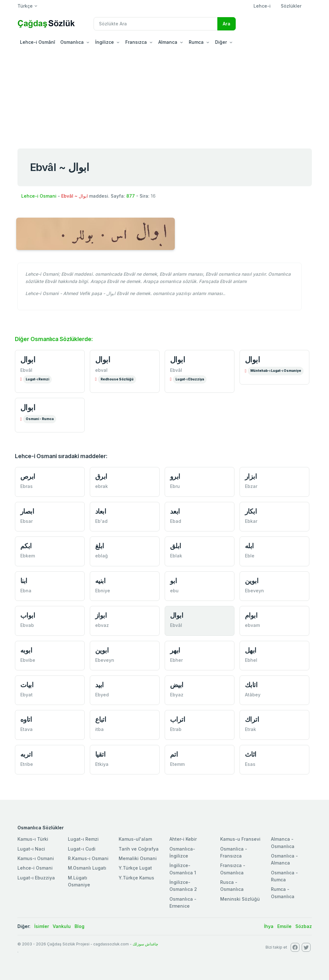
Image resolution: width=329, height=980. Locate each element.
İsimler (42, 926)
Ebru (175, 486)
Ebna (26, 591)
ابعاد (101, 511)
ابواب (28, 615)
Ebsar (26, 521)
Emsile (284, 926)
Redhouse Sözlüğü (117, 379)
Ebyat (26, 695)
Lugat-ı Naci (31, 849)
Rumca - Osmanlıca (283, 893)
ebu (174, 591)
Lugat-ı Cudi (82, 849)
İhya (269, 926)
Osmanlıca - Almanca (284, 859)
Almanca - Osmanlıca (283, 842)
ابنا (24, 581)
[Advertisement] (164, 96)
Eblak (176, 556)
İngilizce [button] (105, 42)
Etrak (250, 729)
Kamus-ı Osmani (36, 858)
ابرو (175, 476)
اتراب (178, 719)
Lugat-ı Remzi (37, 379)
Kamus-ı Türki (33, 839)
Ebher (176, 660)
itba (99, 729)
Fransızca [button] (136, 42)
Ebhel (251, 660)
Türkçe (25, 6)
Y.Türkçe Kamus (136, 878)
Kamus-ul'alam (135, 839)
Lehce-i (262, 6)
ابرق (101, 476)
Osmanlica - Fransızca (234, 852)
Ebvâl (26, 370)
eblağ (102, 556)
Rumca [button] (196, 42)
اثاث (251, 754)
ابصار (27, 511)
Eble (250, 556)
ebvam (252, 625)
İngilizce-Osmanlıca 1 (183, 869)
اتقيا (100, 754)
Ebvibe (28, 660)
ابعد (175, 511)
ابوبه (26, 650)
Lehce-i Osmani (39, 196)
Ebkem (28, 556)
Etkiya (102, 764)
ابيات (27, 685)
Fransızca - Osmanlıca (233, 869)
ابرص (28, 476)
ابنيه (100, 581)
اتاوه (26, 719)
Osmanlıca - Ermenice (183, 902)
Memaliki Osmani (138, 858)
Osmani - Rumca (40, 419)
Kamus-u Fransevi (240, 839)
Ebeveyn (254, 591)
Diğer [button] (221, 42)
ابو (174, 581)
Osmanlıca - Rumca (284, 876)
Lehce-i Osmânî (38, 42)
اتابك (251, 685)
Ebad (176, 521)
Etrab (176, 729)
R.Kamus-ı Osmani (88, 858)
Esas (250, 764)
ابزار (251, 476)
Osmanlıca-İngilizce (182, 852)
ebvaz (102, 625)
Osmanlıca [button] (72, 42)
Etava (26, 729)
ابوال (28, 360)
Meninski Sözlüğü (240, 899)
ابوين (252, 581)
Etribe (27, 764)
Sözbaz (304, 926)
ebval (101, 370)
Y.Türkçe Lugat (135, 868)
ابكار (251, 511)
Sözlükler (291, 6)
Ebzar (251, 486)
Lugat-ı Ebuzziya (190, 379)
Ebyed (102, 695)
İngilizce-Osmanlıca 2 (183, 886)
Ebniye (103, 591)
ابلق (176, 546)
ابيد (99, 685)
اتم (174, 754)
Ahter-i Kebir (183, 839)
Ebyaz (177, 695)
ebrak (102, 486)
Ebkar (251, 521)
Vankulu (62, 926)
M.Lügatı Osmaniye (79, 881)
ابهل (251, 650)
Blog (79, 926)
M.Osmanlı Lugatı (87, 868)
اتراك (252, 719)
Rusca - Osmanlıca (232, 886)
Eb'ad (101, 521)
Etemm (177, 764)
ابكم (26, 546)
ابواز (101, 615)
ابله (249, 546)
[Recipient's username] (156, 24)
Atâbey (253, 695)
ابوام (251, 615)
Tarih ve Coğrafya (139, 849)
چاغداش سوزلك (145, 944)
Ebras (26, 486)
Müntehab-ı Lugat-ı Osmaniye (276, 371)
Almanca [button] (168, 42)
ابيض (177, 685)
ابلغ (100, 546)
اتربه (26, 754)
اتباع (101, 719)
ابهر (175, 650)
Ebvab (27, 625)
